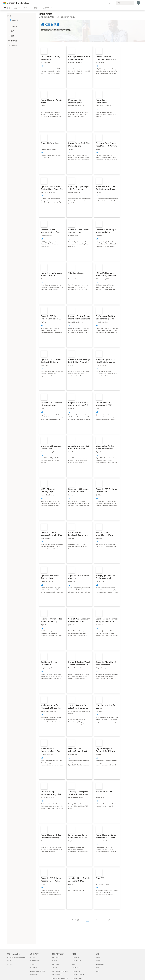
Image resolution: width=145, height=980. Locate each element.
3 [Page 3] (92, 920)
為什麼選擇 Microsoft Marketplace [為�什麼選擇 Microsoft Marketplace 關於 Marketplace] (16, 957)
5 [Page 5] (101, 920)
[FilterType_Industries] (9, 36)
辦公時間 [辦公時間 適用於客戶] (33, 957)
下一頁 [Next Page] (108, 920)
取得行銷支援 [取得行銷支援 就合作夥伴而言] (56, 964)
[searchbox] (23, 20)
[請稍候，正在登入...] (138, 3)
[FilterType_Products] (9, 31)
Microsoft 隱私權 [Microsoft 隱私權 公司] (100, 964)
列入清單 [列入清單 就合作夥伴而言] (54, 961)
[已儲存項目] (109, 3)
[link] (52, 67)
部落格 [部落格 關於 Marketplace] (9, 961)
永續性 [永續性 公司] (97, 971)
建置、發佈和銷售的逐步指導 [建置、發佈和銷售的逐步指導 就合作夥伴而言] (60, 971)
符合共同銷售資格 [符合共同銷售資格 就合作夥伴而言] (57, 975)
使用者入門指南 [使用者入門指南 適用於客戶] (35, 961)
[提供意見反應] (100, 3)
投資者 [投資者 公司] (97, 968)
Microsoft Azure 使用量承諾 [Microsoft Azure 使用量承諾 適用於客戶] (38, 971)
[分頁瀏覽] (92, 921)
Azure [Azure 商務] (74, 964)
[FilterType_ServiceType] (9, 41)
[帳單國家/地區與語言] (125, 3)
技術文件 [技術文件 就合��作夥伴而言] (54, 968)
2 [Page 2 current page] (88, 920)
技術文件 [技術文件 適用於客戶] (33, 964)
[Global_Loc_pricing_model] (9, 45)
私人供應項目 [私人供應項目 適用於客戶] (34, 968)
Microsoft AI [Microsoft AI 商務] (76, 957)
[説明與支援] (105, 3)
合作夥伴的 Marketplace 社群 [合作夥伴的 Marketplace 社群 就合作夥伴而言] (60, 978)
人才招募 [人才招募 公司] (98, 957)
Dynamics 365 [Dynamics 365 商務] (76, 968)
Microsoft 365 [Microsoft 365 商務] (76, 971)
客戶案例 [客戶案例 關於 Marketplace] (10, 964)
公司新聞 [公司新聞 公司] (98, 961)
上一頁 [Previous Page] (76, 920)
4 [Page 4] (97, 920)
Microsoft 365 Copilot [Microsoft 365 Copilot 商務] (78, 978)
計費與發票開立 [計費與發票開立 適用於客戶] (35, 975)
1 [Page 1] (83, 920)
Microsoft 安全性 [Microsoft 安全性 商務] (77, 961)
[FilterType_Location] (9, 26)
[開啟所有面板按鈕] (7, 8)
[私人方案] (114, 3)
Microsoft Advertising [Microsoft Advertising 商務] (78, 975)
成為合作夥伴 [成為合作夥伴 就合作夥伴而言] (56, 957)
